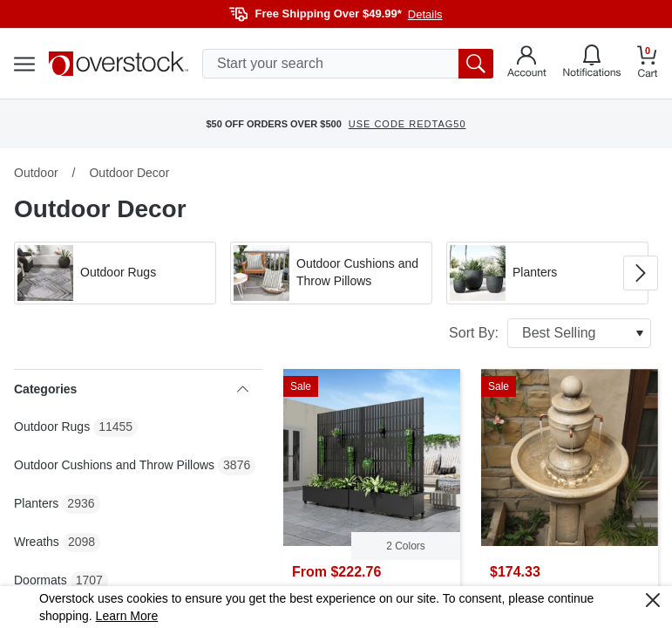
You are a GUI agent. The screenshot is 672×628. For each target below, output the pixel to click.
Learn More (127, 616)
